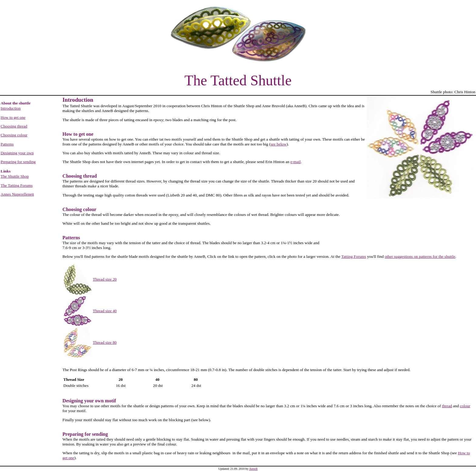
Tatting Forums (354, 256)
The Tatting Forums (17, 185)
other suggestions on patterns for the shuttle (420, 256)
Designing (73, 401)
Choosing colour (14, 135)
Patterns (7, 144)
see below (279, 144)
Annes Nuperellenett (17, 194)
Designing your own (17, 153)
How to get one (13, 117)
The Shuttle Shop (15, 176)
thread (447, 406)
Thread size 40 (105, 311)
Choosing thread (14, 126)
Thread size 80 (105, 342)
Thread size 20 (105, 279)
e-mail (295, 162)
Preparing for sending (18, 162)
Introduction (11, 108)
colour (465, 406)
